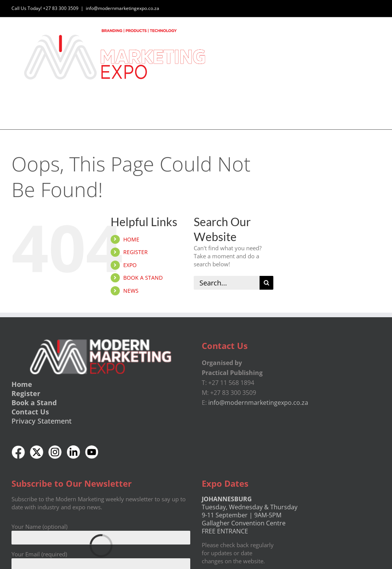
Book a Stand (34, 403)
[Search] (266, 283)
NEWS (131, 291)
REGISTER (136, 252)
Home (22, 385)
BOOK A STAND (143, 278)
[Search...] (227, 283)
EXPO (130, 265)
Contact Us (30, 412)
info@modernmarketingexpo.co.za (122, 8)
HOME (131, 239)
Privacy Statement (42, 421)
